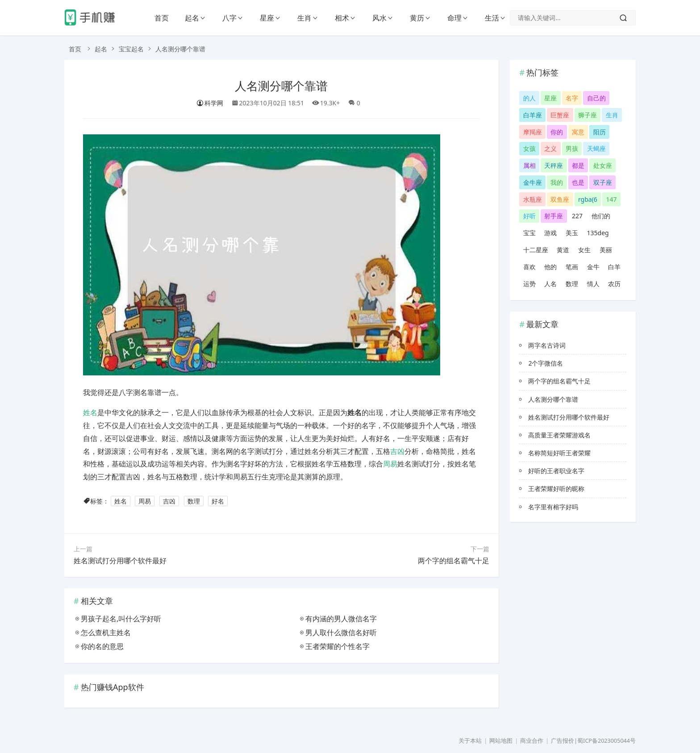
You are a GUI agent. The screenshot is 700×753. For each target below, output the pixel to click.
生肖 (304, 18)
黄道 (563, 250)
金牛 (593, 267)
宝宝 (529, 233)
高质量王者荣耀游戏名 (559, 435)
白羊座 (533, 115)
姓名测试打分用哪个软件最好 (120, 561)
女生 (584, 250)
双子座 (603, 182)
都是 (578, 165)
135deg (598, 233)
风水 (379, 18)
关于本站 (470, 741)
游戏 (550, 233)
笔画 (572, 267)
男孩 (572, 148)
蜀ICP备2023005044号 (606, 741)
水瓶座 (533, 199)
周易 (390, 464)
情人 (593, 284)
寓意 (578, 132)
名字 (572, 98)
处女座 (603, 165)
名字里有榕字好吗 (553, 507)
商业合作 (532, 741)
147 (611, 199)
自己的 (596, 98)
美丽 (606, 250)
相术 (342, 18)
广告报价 (562, 741)
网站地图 (501, 741)
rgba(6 (588, 199)
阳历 (600, 132)
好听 (529, 216)
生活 (492, 18)
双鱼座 (560, 199)
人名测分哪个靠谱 (281, 86)
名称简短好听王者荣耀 (559, 453)
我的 (557, 182)
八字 (229, 18)
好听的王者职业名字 (556, 471)
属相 (529, 165)
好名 (218, 501)
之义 (550, 148)
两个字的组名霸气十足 (454, 561)
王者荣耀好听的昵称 (556, 489)
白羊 (614, 267)
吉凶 (397, 451)
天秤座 (554, 165)
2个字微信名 (546, 363)
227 (577, 216)
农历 (614, 284)
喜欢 (529, 267)
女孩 (529, 148)
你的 (557, 132)
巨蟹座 (560, 115)
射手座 (554, 216)
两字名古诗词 (547, 345)
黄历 (417, 18)
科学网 (210, 103)
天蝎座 (596, 148)
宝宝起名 (131, 49)
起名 (192, 18)
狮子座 (587, 115)
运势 (529, 284)
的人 (529, 98)
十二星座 (536, 250)
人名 (550, 284)
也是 (578, 182)
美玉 (572, 233)
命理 (454, 18)
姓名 (90, 412)
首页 (162, 18)
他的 (550, 267)
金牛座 (533, 182)
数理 (194, 501)
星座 (267, 18)
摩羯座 (533, 132)
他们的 (601, 216)
